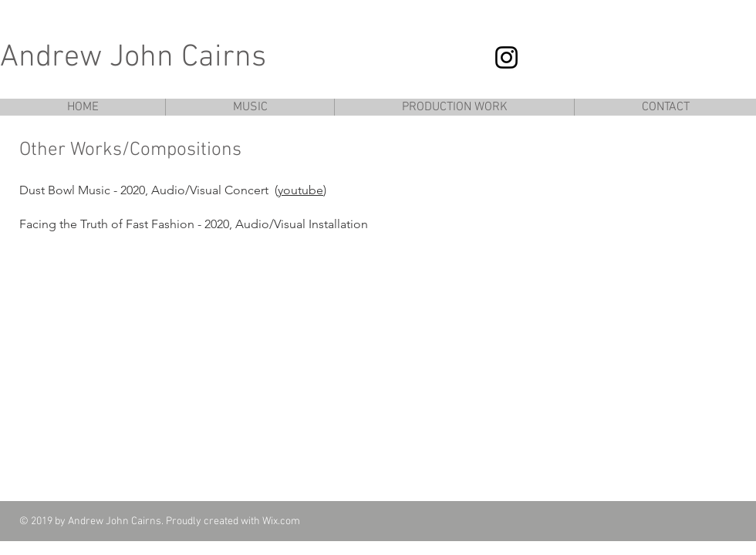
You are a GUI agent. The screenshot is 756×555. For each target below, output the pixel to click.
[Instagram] (506, 57)
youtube (300, 190)
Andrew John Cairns (133, 58)
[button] (250, 107)
